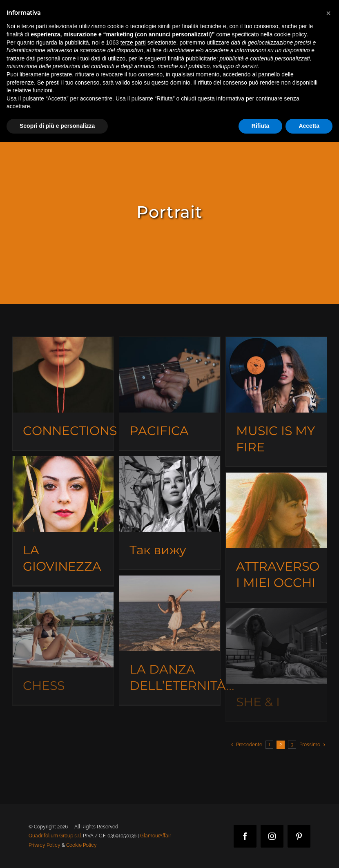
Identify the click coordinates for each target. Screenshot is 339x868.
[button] (328, 13)
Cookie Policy (81, 845)
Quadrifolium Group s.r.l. (55, 836)
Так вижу (158, 550)
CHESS (44, 686)
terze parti (133, 42)
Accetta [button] (309, 126)
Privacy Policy (45, 845)
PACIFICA (159, 431)
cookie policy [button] (290, 34)
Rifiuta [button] (261, 126)
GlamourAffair (156, 836)
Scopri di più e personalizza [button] (57, 126)
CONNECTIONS (70, 431)
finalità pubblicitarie (192, 58)
